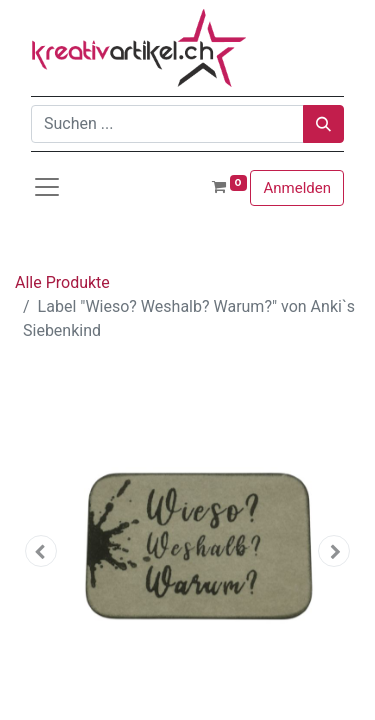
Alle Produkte (62, 282)
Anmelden (297, 188)
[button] (41, 551)
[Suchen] (323, 124)
